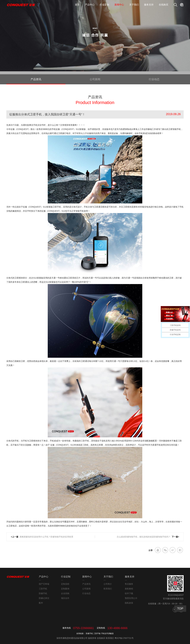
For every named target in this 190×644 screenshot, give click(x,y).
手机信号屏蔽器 (107, 633)
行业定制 (104, 5)
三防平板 (97, 633)
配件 (41, 603)
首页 (77, 5)
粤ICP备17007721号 (124, 638)
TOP (180, 608)
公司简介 (108, 584)
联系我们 (108, 589)
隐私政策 (129, 603)
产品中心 (90, 5)
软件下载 (129, 593)
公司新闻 (95, 79)
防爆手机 (43, 593)
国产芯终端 (44, 584)
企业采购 (65, 593)
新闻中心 (119, 5)
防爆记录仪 (44, 598)
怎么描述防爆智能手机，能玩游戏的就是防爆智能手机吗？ (144, 537)
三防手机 (43, 589)
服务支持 (149, 5)
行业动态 (154, 79)
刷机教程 (129, 589)
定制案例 (65, 589)
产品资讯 (36, 79)
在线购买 (164, 5)
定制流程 (65, 584)
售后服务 (129, 584)
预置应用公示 (131, 598)
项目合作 (65, 598)
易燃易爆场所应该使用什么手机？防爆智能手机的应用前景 (46, 537)
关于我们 (134, 5)
